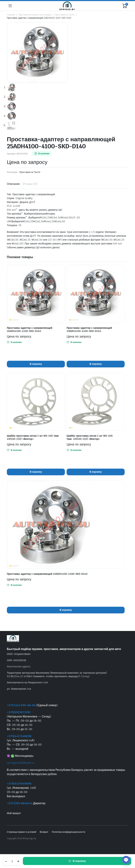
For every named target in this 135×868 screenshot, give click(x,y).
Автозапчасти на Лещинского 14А (27, 682)
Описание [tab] (13, 184)
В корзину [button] (36, 364)
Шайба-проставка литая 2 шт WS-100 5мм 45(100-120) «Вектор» (90, 437)
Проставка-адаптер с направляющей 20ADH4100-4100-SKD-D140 (89, 329)
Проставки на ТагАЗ (65, 15)
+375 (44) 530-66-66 (21, 705)
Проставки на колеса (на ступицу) (35, 15)
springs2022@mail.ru (21, 763)
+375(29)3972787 (19, 712)
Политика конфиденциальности (68, 832)
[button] (14, 123)
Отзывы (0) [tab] (30, 184)
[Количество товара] (12, 861)
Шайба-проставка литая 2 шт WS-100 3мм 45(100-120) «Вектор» (33, 437)
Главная (11, 15)
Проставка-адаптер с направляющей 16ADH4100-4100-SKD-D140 (30, 329)
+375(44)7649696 (19, 784)
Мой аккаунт (14, 813)
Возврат (44, 832)
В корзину (79, 861)
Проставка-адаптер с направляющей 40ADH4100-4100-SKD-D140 (47, 574)
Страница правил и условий (22, 832)
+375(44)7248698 (19, 736)
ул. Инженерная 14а (19, 689)
